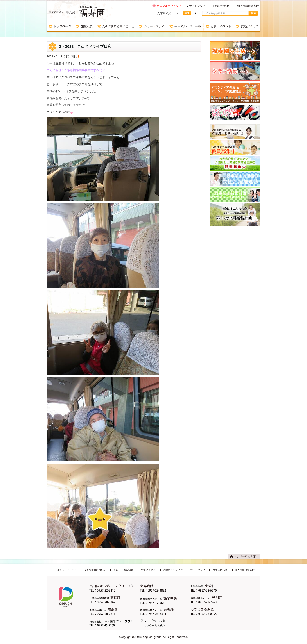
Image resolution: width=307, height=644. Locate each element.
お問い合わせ (221, 6)
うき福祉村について (95, 570)
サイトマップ (197, 6)
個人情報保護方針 (248, 6)
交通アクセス (148, 570)
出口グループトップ (169, 6)
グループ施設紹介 (123, 570)
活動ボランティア (173, 570)
